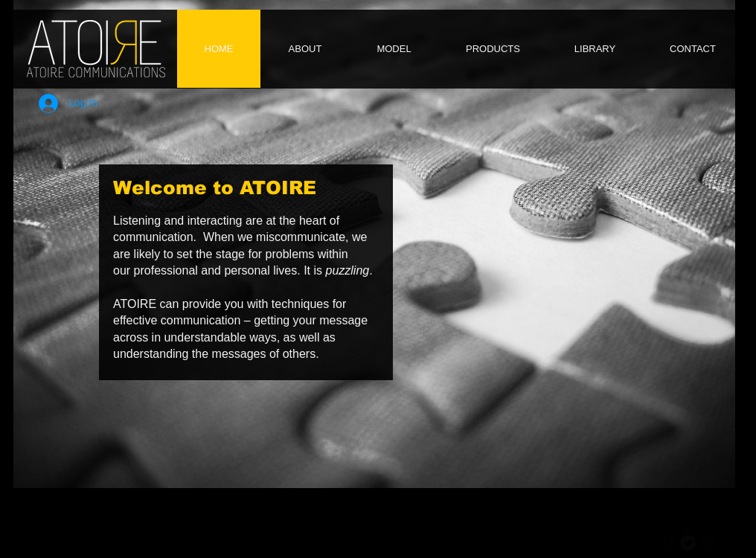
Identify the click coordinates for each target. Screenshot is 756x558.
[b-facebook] (669, 543)
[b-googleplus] (707, 543)
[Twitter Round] (688, 543)
